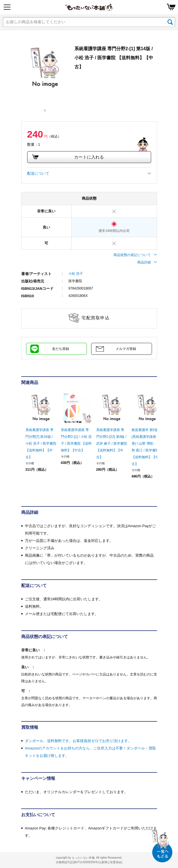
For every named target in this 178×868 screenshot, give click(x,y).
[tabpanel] (45, 68)
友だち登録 (61, 349)
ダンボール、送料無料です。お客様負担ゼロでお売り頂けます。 (78, 741)
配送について (89, 174)
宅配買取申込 (96, 318)
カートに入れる (68, 157)
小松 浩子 (76, 274)
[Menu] (7, 7)
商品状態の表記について (135, 255)
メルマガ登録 (126, 349)
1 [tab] (45, 110)
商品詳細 (147, 262)
